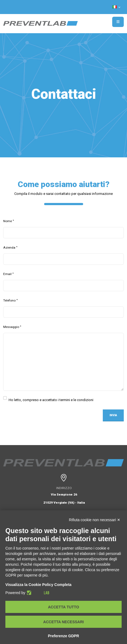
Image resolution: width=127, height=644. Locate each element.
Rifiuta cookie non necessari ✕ (95, 520)
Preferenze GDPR (63, 636)
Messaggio (11, 327)
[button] (117, 7)
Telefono (9, 300)
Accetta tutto (63, 607)
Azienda (9, 248)
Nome (8, 221)
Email (7, 274)
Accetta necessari (64, 622)
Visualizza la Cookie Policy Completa (38, 585)
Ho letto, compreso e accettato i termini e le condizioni (51, 399)
